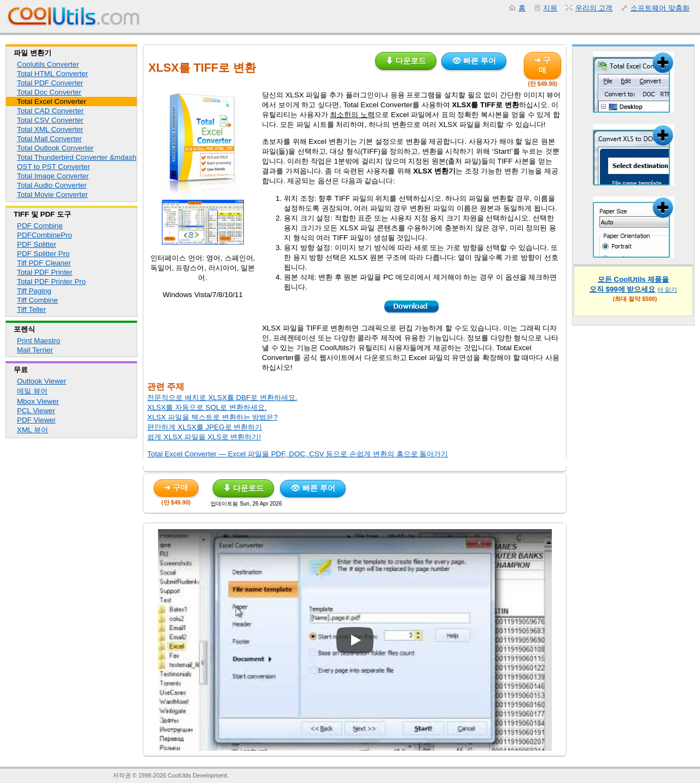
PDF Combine (40, 226)
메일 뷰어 (32, 391)
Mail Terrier (35, 350)
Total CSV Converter (50, 120)
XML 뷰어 (33, 430)
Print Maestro (39, 341)
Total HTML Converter (52, 74)
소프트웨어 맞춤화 (660, 8)
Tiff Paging (34, 291)
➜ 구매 (542, 65)
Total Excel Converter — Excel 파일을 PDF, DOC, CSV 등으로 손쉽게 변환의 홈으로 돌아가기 (297, 454)
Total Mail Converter (49, 139)
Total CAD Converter (50, 111)
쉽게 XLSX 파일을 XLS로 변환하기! (204, 437)
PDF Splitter (37, 244)
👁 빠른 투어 (474, 61)
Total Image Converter (53, 176)
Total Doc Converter (49, 92)
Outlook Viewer (42, 381)
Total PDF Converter (50, 83)
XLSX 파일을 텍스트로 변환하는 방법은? (212, 417)
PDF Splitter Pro (43, 254)
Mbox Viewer (38, 401)
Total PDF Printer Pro (51, 282)
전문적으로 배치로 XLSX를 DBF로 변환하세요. (222, 398)
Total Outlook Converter (55, 148)
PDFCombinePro (45, 235)
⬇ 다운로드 (406, 61)
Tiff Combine (37, 300)
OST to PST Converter (54, 167)
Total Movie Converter (52, 195)
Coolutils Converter (48, 64)
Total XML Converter (50, 129)
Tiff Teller (31, 309)
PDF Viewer (36, 420)
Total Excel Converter (52, 101)
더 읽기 (667, 289)
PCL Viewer (36, 411)
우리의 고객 (594, 8)
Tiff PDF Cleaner (44, 263)
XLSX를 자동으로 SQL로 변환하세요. (207, 407)
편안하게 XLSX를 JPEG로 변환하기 (205, 427)
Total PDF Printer (45, 272)
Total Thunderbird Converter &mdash (77, 157)
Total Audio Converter (52, 185)
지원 (550, 8)
